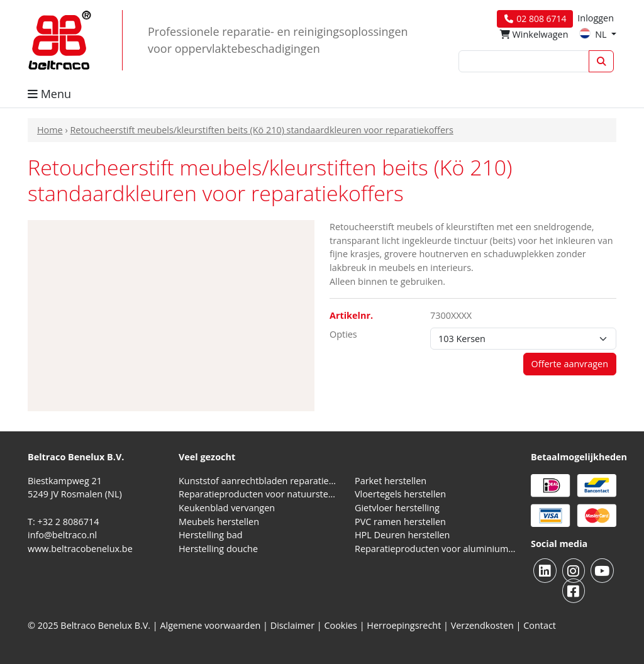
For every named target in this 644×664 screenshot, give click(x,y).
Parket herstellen (391, 481)
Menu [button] (49, 94)
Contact (540, 625)
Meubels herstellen (219, 522)
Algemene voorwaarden (211, 625)
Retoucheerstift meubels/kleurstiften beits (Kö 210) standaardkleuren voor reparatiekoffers (261, 130)
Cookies (341, 625)
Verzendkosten (482, 625)
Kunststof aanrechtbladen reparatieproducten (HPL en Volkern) (259, 481)
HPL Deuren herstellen (402, 535)
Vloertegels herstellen (400, 494)
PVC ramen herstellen (400, 522)
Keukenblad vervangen (227, 508)
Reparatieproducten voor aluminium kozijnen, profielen (435, 549)
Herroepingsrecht (405, 625)
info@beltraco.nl (62, 535)
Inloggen (596, 18)
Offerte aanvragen (570, 364)
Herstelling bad (211, 535)
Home (50, 130)
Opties (343, 334)
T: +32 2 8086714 (63, 522)
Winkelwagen (534, 34)
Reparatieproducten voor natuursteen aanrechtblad (259, 494)
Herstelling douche (218, 549)
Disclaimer (292, 625)
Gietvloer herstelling (397, 508)
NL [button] (594, 34)
